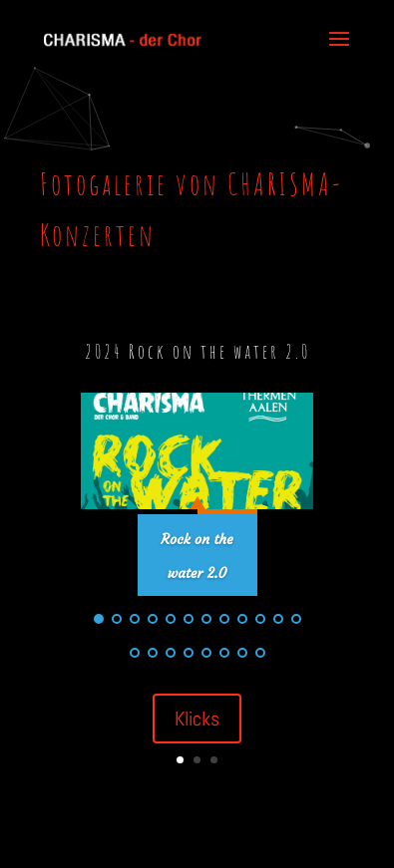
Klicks (197, 719)
